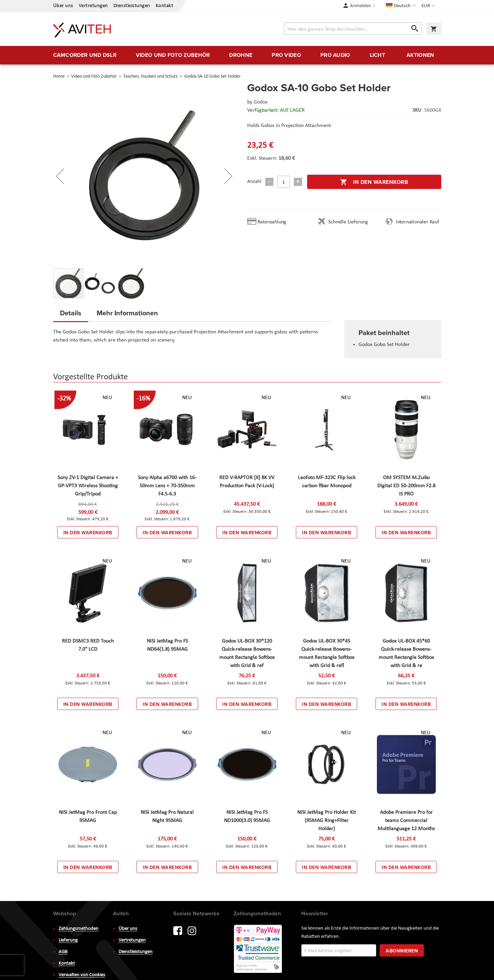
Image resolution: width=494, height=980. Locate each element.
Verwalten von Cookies (82, 975)
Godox (261, 102)
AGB (63, 952)
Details (71, 313)
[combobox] (353, 29)
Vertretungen (93, 6)
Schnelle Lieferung (348, 222)
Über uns (63, 6)
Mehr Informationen (127, 313)
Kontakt (164, 6)
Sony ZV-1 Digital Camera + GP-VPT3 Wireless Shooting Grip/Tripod (88, 486)
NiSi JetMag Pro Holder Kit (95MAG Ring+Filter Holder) (326, 821)
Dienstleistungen (132, 6)
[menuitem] (85, 55)
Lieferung (68, 940)
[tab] (71, 315)
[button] (429, 6)
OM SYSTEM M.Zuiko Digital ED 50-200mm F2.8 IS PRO (406, 486)
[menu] (247, 55)
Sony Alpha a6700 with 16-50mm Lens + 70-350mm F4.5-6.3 (167, 486)
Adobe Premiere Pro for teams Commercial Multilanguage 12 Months (406, 821)
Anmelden (361, 6)
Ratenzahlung (272, 222)
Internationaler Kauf (418, 222)
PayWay (258, 949)
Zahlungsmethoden (78, 929)
